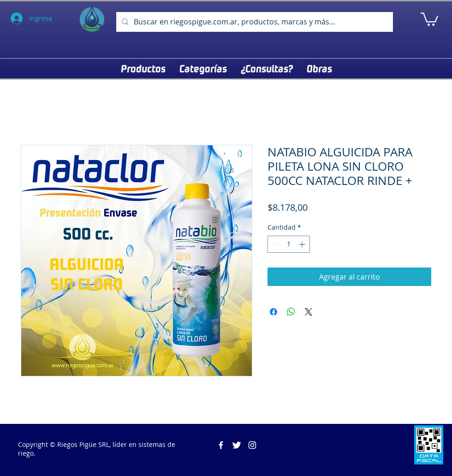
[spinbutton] (289, 244)
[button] (429, 18)
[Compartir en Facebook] (274, 312)
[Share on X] (309, 312)
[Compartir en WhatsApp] (291, 312)
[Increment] (303, 244)
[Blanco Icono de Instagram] (252, 445)
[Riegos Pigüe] (221, 445)
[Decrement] (275, 244)
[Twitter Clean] (237, 445)
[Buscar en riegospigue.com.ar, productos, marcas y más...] (254, 22)
